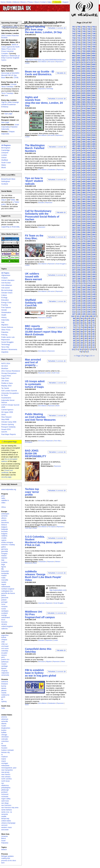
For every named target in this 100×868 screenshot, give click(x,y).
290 (84, 232)
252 (74, 250)
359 (89, 201)
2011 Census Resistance (11, 371)
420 (84, 175)
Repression (59, 62)
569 (89, 109)
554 (89, 115)
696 (79, 53)
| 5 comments (56, 361)
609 (89, 91)
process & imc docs (9, 860)
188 (94, 276)
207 (74, 270)
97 (95, 316)
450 (84, 162)
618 (94, 86)
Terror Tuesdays (7, 93)
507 (74, 137)
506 (79, 137)
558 (94, 113)
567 (74, 111)
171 (79, 285)
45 (86, 336)
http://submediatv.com (58, 590)
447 (74, 164)
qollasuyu (5, 662)
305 (84, 226)
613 (94, 89)
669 (89, 64)
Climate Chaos (7, 293)
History (4, 317)
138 (94, 299)
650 (84, 73)
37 (93, 338)
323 (94, 217)
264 (89, 243)
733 (94, 36)
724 (89, 40)
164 (89, 287)
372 (74, 197)
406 (79, 181)
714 (89, 44)
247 (74, 252)
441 (79, 166)
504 (89, 137)
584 (89, 102)
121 (79, 307)
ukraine (4, 624)
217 (74, 265)
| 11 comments (56, 613)
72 (74, 327)
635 (84, 80)
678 (94, 60)
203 (94, 270)
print (3, 496)
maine (4, 759)
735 (84, 36)
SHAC (4, 415)
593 (94, 98)
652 (74, 73)
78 (74, 325)
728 (94, 38)
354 (89, 204)
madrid (4, 575)
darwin (4, 688)
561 (79, 113)
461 (79, 157)
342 (74, 210)
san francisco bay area (10, 808)
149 (89, 294)
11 (77, 349)
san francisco (6, 805)
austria (4, 520)
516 (79, 133)
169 (89, 285)
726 (79, 40)
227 (74, 261)
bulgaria (4, 534)
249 (89, 250)
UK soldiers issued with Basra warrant (33, 276)
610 (84, 91)
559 (89, 113)
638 (94, 78)
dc (2, 743)
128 (94, 303)
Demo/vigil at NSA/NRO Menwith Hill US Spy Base (10, 75)
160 (84, 290)
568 (94, 109)
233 (94, 257)
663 (94, 67)
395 (84, 186)
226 (79, 261)
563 (94, 111)
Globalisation (52, 170)
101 (78, 316)
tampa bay (5, 818)
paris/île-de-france (8, 593)
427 (74, 173)
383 (94, 190)
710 (84, 47)
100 (83, 316)
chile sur (4, 644)
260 (84, 245)
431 (79, 170)
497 (74, 142)
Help (49, 2)
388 (94, 188)
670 (84, 64)
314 (89, 221)
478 (94, 148)
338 (94, 210)
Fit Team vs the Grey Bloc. (34, 237)
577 (74, 106)
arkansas (5, 719)
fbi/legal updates (7, 856)
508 (94, 135)
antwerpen (5, 514)
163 (94, 287)
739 (89, 33)
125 (84, 305)
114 (89, 310)
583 (94, 102)
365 (84, 199)
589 (89, 100)
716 (79, 44)
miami (4, 761)
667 (74, 67)
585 (84, 102)
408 (94, 179)
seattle (4, 816)
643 (94, 75)
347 (74, 208)
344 (89, 208)
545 (84, 120)
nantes (4, 582)
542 (74, 122)
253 (94, 248)
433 (94, 168)
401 (79, 184)
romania (4, 606)
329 (89, 215)
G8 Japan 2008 (7, 412)
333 (94, 212)
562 (74, 113)
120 (84, 307)
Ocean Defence (7, 327)
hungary (4, 553)
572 (74, 109)
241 (79, 254)
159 (89, 290)
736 (79, 36)
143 (94, 296)
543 (94, 120)
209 (89, 268)
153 (94, 292)
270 (84, 241)
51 (86, 334)
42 (74, 338)
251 (79, 250)
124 (89, 305)
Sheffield (49, 318)
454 (89, 159)
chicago (4, 735)
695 (84, 53)
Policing (4, 335)
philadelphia (6, 788)
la (2, 755)
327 (74, 217)
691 (79, 56)
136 (79, 301)
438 (94, 166)
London (27, 63)
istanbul (4, 558)
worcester (5, 830)
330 (84, 215)
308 (94, 223)
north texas (5, 781)
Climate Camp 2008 (9, 422)
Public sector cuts (8, 337)
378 (94, 192)
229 (89, 259)
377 (74, 195)
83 (78, 323)
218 (94, 263)
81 (86, 323)
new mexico (6, 774)
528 (94, 126)
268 (94, 241)
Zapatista (5, 352)
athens (4, 518)
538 (94, 122)
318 (94, 219)
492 (74, 144)
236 (79, 257)
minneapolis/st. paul (9, 768)
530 (84, 126)
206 (79, 270)
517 (74, 133)
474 (89, 150)
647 (74, 75)
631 (79, 82)
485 (84, 146)
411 (79, 179)
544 (89, 120)
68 (90, 327)
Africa (3, 507)
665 (84, 67)
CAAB (16, 78)
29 (78, 343)
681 (79, 60)
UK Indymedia (25, 7)
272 (74, 241)
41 (78, 338)
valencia (4, 629)
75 (86, 325)
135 (84, 301)
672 (74, 64)
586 (79, 102)
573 (94, 106)
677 (74, 62)
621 (79, 86)
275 (84, 239)
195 (84, 274)
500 (84, 139)
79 (93, 323)
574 (89, 106)
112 (74, 312)
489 (89, 144)
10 (81, 349)
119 (89, 307)
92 (90, 318)
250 (84, 250)
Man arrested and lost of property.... (33, 362)
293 (94, 230)
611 (79, 91)
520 (84, 131)
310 (84, 223)
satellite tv (5, 500)
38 (90, 338)
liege (3, 564)
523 (94, 128)
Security (58, 2)
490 (84, 144)
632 (74, 82)
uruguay (4, 671)
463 (94, 155)
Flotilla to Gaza (7, 383)
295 (84, 230)
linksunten (5, 571)
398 (94, 184)
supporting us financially (10, 227)
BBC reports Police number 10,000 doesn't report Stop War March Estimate (44, 330)
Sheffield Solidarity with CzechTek (34, 303)
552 (74, 117)
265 (84, 243)
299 (89, 228)
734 (89, 36)
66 (74, 329)
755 (84, 27)
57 (86, 332)
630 (84, 82)
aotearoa (5, 682)
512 (74, 135)
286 (79, 234)
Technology (50, 89)
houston (4, 748)
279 (89, 237)
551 (79, 117)
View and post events (9, 27)
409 (89, 179)
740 (84, 33)
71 (78, 327)
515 (84, 133)
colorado (5, 739)
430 (84, 170)
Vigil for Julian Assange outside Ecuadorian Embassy (10, 104)
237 (74, 257)
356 (79, 204)
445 (84, 164)
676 (79, 62)
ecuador (4, 653)
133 (94, 301)
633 (94, 80)
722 (74, 42)
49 (93, 334)
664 (89, 67)
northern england (8, 589)
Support (65, 2)
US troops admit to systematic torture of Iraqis (35, 384)
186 (79, 279)
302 (74, 228)
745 (84, 31)
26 (90, 343)
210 (84, 268)
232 (74, 259)
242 (74, 254)
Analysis (4, 278)
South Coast (56, 373)
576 (79, 106)
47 (78, 336)
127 (74, 305)
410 (84, 179)
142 (74, 299)
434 (89, 168)
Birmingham (29, 442)
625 (84, 84)
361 (79, 201)
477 (74, 150)
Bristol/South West (8, 179)
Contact (43, 2)
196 (79, 274)
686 (79, 58)
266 (79, 243)
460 (84, 157)
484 (89, 146)
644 (89, 75)
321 (79, 219)
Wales (4, 165)
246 (79, 252)
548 (94, 117)
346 (79, 208)
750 (84, 29)
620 (84, 86)
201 (79, 272)
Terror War (57, 441)
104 (89, 314)
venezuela (5, 675)
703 (94, 49)
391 (79, 188)
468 (94, 153)
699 (89, 51)
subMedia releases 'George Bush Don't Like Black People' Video (43, 576)
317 (74, 221)
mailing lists (6, 858)
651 (79, 73)
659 (89, 69)
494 (89, 142)
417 (74, 177)
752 (74, 29)
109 (89, 312)
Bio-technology (7, 290)
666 (79, 67)
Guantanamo (6, 398)
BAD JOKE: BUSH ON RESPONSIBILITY (36, 453)
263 (94, 243)
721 (79, 42)
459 (89, 157)
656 (79, 71)
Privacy (30, 2)
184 (89, 279)
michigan (5, 763)
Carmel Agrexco (7, 410)
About (37, 2)
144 (89, 296)
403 (94, 181)
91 (93, 318)
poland (4, 600)
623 (94, 84)
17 (78, 347)
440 (84, 166)
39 (86, 338)
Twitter (13, 200)
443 (94, 164)
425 (84, 173)
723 (94, 40)
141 (79, 299)
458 (94, 157)
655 (84, 71)
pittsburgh (5, 790)
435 (84, 168)
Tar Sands (5, 388)
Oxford (63, 662)
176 (79, 283)
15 (86, 347)
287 (74, 234)
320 (84, 219)
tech (3, 863)
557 (74, 115)
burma (4, 686)
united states (6, 821)
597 (74, 98)
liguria (4, 567)
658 (94, 69)
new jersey (5, 772)
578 (94, 104)
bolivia (4, 637)
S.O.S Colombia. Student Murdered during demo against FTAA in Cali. (44, 541)
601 (79, 95)
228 (94, 259)
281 (79, 237)
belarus (4, 525)
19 (93, 345)
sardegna (5, 611)
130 (84, 303)
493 (94, 142)
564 (89, 111)
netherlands (6, 587)
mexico (4, 655)
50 (90, 334)
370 (84, 197)
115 (84, 310)
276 (79, 239)
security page (6, 477)
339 (89, 210)
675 (84, 62)
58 (82, 332)
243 (94, 252)
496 (79, 142)
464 (89, 155)
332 (74, 215)
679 (89, 60)
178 (94, 281)
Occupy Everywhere (9, 373)
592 (74, 100)
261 (79, 245)
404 (89, 181)
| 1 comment (56, 147)
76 (82, 325)
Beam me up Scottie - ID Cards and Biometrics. (40, 73)
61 (93, 329)
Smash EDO (6, 429)
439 (89, 166)
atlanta (4, 724)
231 (79, 259)
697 (74, 53)
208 (94, 268)
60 (74, 332)
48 (74, 336)
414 (89, 177)
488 (94, 144)
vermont (4, 825)
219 (89, 263)
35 (78, 341)
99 (87, 316)
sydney (4, 701)
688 (94, 56)
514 (89, 133)
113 (94, 310)
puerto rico (5, 659)
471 (79, 153)
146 (79, 296)
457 (74, 159)
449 (89, 162)
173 (94, 283)
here (6, 95)
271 (79, 241)
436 (79, 168)
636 (79, 80)
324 (89, 217)
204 (89, 270)
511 (79, 135)
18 (74, 347)
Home (3, 2)
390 (84, 188)
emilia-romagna (7, 542)
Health (4, 315)
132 (74, 303)
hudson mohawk (7, 750)
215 (84, 265)
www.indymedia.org (9, 489)
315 (84, 221)
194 (89, 274)
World (58, 406)
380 (84, 192)
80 (90, 323)
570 (84, 109)
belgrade (5, 529)
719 (89, 42)
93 (86, 318)
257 (74, 248)
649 (89, 73)
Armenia (4, 836)
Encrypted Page (10, 442)
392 (74, 188)
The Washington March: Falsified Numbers (35, 148)
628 (94, 82)
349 (89, 206)
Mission (23, 2)
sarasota (5, 814)
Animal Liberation (8, 280)
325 (84, 217)
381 (79, 192)
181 (79, 281)
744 (89, 31)
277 (74, 239)
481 (79, 148)
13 (93, 347)
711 (79, 47)
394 (89, 186)
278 (94, 237)
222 (74, 263)
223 (94, 261)
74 (90, 325)
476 (79, 150)
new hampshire (7, 770)
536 (79, 124)
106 (79, 314)
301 (79, 228)
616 (79, 89)
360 (84, 201)
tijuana (4, 668)
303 (94, 226)
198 (94, 272)
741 (79, 33)
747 (74, 31)
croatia (4, 538)
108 (94, 312)
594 (89, 98)
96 (74, 318)
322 (74, 219)
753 (94, 27)
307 (74, 226)
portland (4, 792)
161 (79, 290)
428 (94, 170)
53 (78, 334)
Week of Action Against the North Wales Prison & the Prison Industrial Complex (10, 49)
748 (94, 29)
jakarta (4, 690)
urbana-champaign (8, 823)
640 (84, 78)
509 (89, 135)
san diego (5, 803)
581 (79, 104)
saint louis (5, 801)
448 (94, 162)
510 (84, 135)
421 (79, 175)
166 (79, 287)
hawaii (4, 746)
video (3, 503)
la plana (4, 562)
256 (79, 248)
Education (41, 203)
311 (79, 223)
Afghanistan (6, 275)
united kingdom (7, 626)
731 (79, 38)
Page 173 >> (90, 356)
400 (84, 184)
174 (89, 283)
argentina (5, 635)
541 (79, 122)
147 (74, 296)
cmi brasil (5, 646)
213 (94, 265)
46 (82, 336)
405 (84, 181)
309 (89, 223)
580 (84, 104)
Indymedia (42, 603)
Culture (4, 295)
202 (74, 272)
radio (3, 498)
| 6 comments (56, 99)
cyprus (4, 540)
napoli (4, 584)
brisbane (5, 684)
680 (84, 60)
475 (84, 150)
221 (79, 263)
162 (74, 290)
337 (74, 212)
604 (89, 93)
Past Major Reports (9, 434)
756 (79, 27)
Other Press (6, 330)
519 (89, 131)
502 (74, 139)
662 (74, 69)
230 (84, 259)
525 (84, 128)
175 (84, 283)
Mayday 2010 (6, 386)
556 (79, 115)
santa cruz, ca (7, 812)
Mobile (9, 2)
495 (84, 142)
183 (94, 279)
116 (79, 310)
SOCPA (4, 432)
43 (93, 336)
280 (84, 237)
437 (74, 168)
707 (74, 49)
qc (2, 699)
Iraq (3, 322)
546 (79, 120)
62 (90, 329)
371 (79, 197)
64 (82, 329)
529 (89, 126)
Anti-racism (51, 62)
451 (79, 162)
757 (74, 27)
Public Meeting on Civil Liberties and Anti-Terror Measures (40, 417)
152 (74, 294)
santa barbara (7, 810)
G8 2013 (5, 366)
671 (79, 64)
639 (89, 78)
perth (3, 697)
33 (86, 341)
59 (78, 332)
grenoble (5, 551)
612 (74, 91)
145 (84, 296)
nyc (3, 783)
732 (74, 38)
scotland (4, 613)
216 (79, 265)
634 (89, 80)
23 (78, 345)
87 (86, 321)
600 (84, 95)
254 (89, 248)
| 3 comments (56, 180)
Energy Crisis (6, 302)
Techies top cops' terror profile (32, 492)
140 (84, 299)
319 (89, 219)
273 (94, 239)
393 (94, 186)
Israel (3, 841)
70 (82, 327)
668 (94, 64)
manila (4, 693)
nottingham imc (7, 591)
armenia (4, 516)
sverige (4, 615)
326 (79, 217)
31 (93, 341)
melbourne (5, 695)
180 (84, 281)
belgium (4, 527)
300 (84, 228)
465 (84, 155)
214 (89, 265)
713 (94, 44)
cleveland (5, 737)
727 (74, 40)
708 (94, 47)
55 (93, 332)
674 (89, 62)
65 (78, 329)
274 (89, 239)
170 (84, 285)
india (3, 708)
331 (79, 215)
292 (74, 232)
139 (89, 299)
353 (94, 204)
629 (89, 82)
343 (94, 208)
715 (84, 44)
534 (89, 124)
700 (84, 51)
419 (89, 175)
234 (89, 257)
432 (74, 170)
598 (94, 95)
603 (94, 93)
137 (74, 301)
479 (89, 148)
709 (89, 47)
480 (84, 148)
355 (84, 204)
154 (89, 292)
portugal (4, 602)
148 (94, 294)
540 (84, 122)
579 (89, 104)
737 (74, 36)
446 (79, 164)
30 (74, 343)
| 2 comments (56, 28)
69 (86, 327)
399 (89, 184)
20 (90, 345)
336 (79, 212)
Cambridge (5, 150)
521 (79, 131)
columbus (5, 741)
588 (94, 100)
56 (90, 332)
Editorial (16, 2)
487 (74, 146)
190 (84, 276)
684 (89, 58)
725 (84, 40)
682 (74, 60)
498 (94, 139)
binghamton (6, 728)
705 (84, 49)
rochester (5, 797)
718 (94, 42)
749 (89, 29)
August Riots (6, 376)
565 (84, 111)
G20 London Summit (9, 391)
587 (74, 102)
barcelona (5, 522)
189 (89, 276)
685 (84, 58)
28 (82, 343)
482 (74, 148)
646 (79, 75)
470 (84, 153)
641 (79, 78)
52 (82, 334)
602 (74, 95)
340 (84, 210)
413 (94, 177)
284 (89, 234)
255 (84, 248)
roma (3, 604)
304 (89, 226)
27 (86, 343)
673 (94, 62)
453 (94, 159)
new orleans (6, 777)
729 (89, 38)
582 (74, 104)
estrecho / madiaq (8, 545)
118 (94, 307)
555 (84, 115)
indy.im (4, 200)
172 (74, 285)
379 (89, 192)
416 (79, 177)
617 (74, 89)
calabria (4, 536)
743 (94, 31)
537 (74, 124)
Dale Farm (5, 378)
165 (84, 287)
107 (74, 314)
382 (74, 192)
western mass (7, 827)
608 (94, 91)
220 (84, 263)
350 (84, 206)
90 (74, 321)
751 (79, 29)
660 (84, 69)
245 (84, 252)
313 (94, 221)
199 (89, 272)
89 (78, 321)
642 (74, 78)
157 (74, 292)
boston (4, 730)
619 (89, 86)
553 (94, 115)
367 (74, 199)
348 (94, 206)
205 (84, 270)
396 (79, 186)
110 (84, 312)
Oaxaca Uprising (8, 424)
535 (84, 124)
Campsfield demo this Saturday (38, 650)
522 (74, 131)
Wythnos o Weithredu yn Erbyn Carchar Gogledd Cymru (10, 58)
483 (94, 146)
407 (74, 181)
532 (74, 126)
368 (94, 197)
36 (74, 341)
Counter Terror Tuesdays (9, 85)
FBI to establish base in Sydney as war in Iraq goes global (40, 673)
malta (3, 578)
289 (89, 232)
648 (94, 73)
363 (94, 199)
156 (79, 292)
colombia (5, 651)
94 (82, 318)
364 (89, 199)
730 (84, 38)
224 (89, 261)
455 (84, 159)
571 (79, 109)
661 (79, 69)
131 (79, 303)
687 (74, 58)
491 (79, 144)
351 (79, 206)
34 (82, 341)
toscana (4, 622)
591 (79, 100)
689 (89, 56)
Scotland (5, 184)
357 (74, 204)
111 (79, 312)
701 (79, 51)
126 (79, 305)
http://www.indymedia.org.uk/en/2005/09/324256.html (45, 60)
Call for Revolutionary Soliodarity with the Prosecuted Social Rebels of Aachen (42, 215)
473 (94, 150)
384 (89, 190)
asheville (5, 721)
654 (89, 71)
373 (94, 195)
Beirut (4, 838)
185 (84, 279)
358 (94, 201)
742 (74, 33)
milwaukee (5, 766)
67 (93, 327)
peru (3, 657)
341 (79, 210)
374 (89, 195)
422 (74, 175)
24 (74, 345)
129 (89, 303)
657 (74, 71)
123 (94, 305)
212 (74, 268)
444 (89, 164)
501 (79, 139)
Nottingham (6, 181)
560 (84, 113)
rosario (4, 664)
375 (84, 195)
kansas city (5, 752)
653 (94, 71)
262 (74, 245)
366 (79, 199)
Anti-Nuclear (6, 283)
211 (79, 268)
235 (84, 257)
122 (74, 307)
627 (74, 84)
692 (74, 56)
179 (89, 281)
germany (5, 549)
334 (89, 212)
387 (74, 190)
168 (94, 285)
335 (84, 212)
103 (94, 314)
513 (94, 133)
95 (78, 318)
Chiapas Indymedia (8, 133)
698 (94, 51)
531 (79, 126)
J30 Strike (5, 381)
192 (74, 276)
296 (79, 230)
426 (79, 173)
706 (79, 49)
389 (89, 188)
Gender (4, 310)
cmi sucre (5, 648)
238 (94, 254)
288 (94, 232)
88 (82, 321)
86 (90, 321)
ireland (4, 556)
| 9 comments (56, 328)
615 (84, 89)
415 (84, 177)
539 (89, 122)
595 (84, 98)
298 (94, 228)
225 (84, 261)
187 (74, 279)
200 (84, 272)
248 (94, 250)
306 (79, 226)
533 (94, 124)
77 (78, 325)
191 (79, 276)
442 (74, 166)
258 (94, 245)
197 (74, 274)
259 (89, 245)
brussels (4, 531)
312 (74, 223)
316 (79, 221)
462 (74, 157)
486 (79, 146)
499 (89, 139)
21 (86, 345)
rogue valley (6, 799)
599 (89, 95)
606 (79, 93)
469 (89, 153)
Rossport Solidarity (8, 427)
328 (94, 215)
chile (3, 642)
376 (79, 195)
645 (84, 75)
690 (84, 56)
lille (3, 569)
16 (82, 347)
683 (94, 58)
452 (74, 162)
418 (94, 175)
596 (79, 98)
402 (74, 184)
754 (89, 27)
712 (74, 47)
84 (74, 323)
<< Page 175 (79, 356)
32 (90, 341)
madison (4, 757)
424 (89, 173)
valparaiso (5, 673)
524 (89, 128)
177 (74, 283)
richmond (5, 794)
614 (89, 89)
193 (94, 274)
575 (84, 106)
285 (84, 234)
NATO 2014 (6, 363)
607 (74, 93)
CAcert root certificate (7, 471)
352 (74, 206)
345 (84, 208)
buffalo (4, 732)
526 (79, 128)
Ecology (4, 298)
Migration (49, 662)
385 (84, 190)
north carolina (6, 779)
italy (3, 560)
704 (89, 49)
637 (74, 80)
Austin (4, 726)
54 (74, 334)
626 (79, 84)
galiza (4, 547)
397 (74, 186)
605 (84, 93)
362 (74, 201)
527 (74, 128)
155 (84, 292)
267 (74, 243)
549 (89, 117)
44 (90, 336)
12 (73, 349)
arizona (4, 717)
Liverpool (5, 153)
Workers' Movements (9, 349)
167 (74, 287)
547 (74, 120)
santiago (4, 666)
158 (94, 290)
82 (82, 323)
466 (79, 155)
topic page (8, 114)
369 (89, 197)
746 (79, 31)
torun (3, 620)
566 (79, 111)
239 (89, 254)
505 (84, 137)
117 (74, 310)
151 (79, 294)
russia (4, 609)
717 (74, 44)
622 (74, 86)
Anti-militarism (43, 62)
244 (89, 252)
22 (82, 345)
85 (93, 321)
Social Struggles (61, 264)
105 (84, 314)
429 (89, 170)
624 (89, 84)
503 (94, 137)
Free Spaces (52, 527)
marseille (5, 580)
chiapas (4, 640)
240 (84, 254)
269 (89, 241)
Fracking (5, 305)
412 (74, 179)
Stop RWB (5, 419)
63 (86, 329)
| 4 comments (56, 538)
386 (79, 190)
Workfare (5, 368)
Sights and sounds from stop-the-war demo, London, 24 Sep (44, 101)
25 (93, 343)
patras (4, 595)
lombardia (5, 573)
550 (84, 117)
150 (84, 294)
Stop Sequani (6, 417)
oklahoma (5, 785)
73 (93, 325)
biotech (4, 849)
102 (73, 316)
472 (74, 153)
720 (84, 42)
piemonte (5, 598)
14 (90, 347)
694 (89, 53)
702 (74, 51)
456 (79, 159)
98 (91, 316)
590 (84, 100)
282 (74, 237)
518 (94, 131)
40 (82, 338)
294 (89, 230)
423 (94, 173)
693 (94, 53)
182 (74, 281)
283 (94, 234)
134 (89, 301)
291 (79, 232)
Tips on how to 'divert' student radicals (34, 181)
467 (74, 155)
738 (94, 33)
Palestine (5, 332)
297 (74, 230)
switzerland (6, 617)
